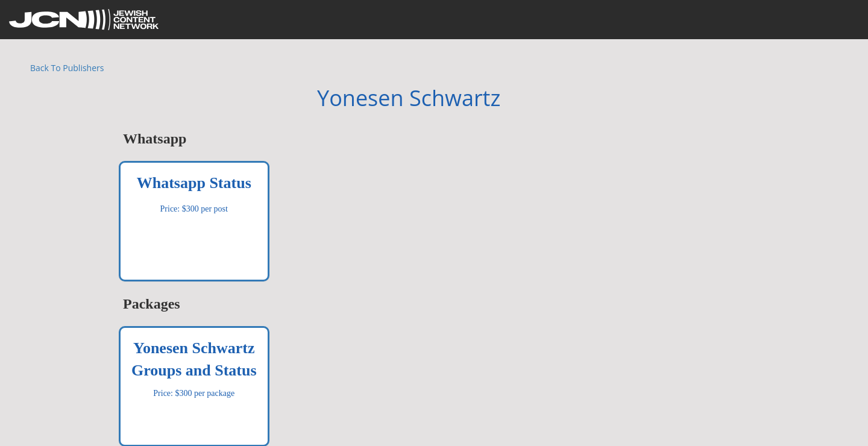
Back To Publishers (67, 68)
